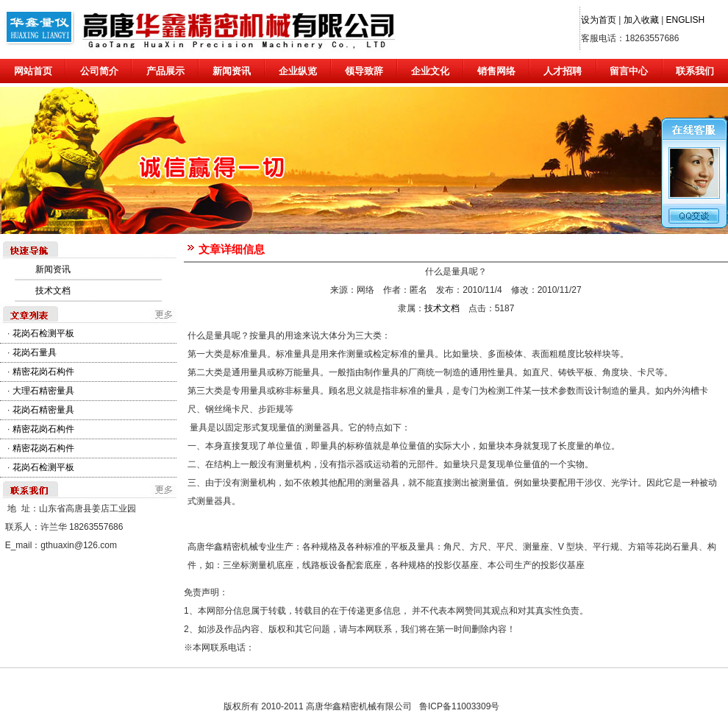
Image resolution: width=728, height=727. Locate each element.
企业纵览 (298, 71)
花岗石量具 (35, 352)
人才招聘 (563, 71)
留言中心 (629, 71)
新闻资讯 (232, 71)
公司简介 (99, 71)
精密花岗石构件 (43, 372)
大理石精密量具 (43, 391)
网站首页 (33, 71)
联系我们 (695, 71)
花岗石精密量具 (43, 410)
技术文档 (53, 291)
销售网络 (496, 71)
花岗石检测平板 (43, 333)
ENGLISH (686, 20)
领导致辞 (364, 71)
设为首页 (599, 20)
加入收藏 (641, 20)
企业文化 (430, 71)
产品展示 (165, 71)
